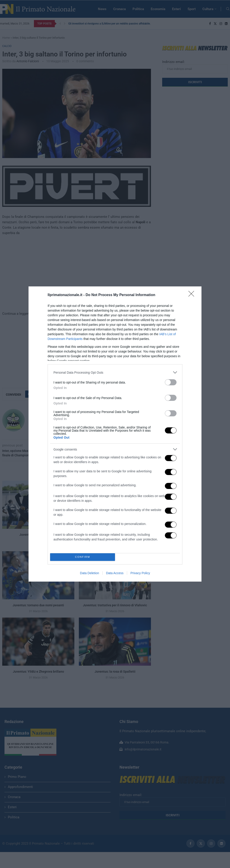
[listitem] (115, 372)
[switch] (171, 382)
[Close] (193, 295)
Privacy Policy (140, 573)
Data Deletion (90, 573)
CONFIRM (83, 557)
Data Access (115, 573)
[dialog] (115, 434)
